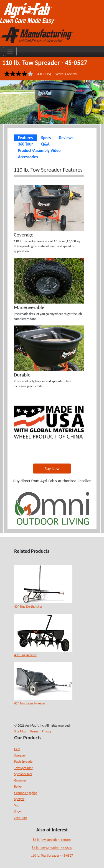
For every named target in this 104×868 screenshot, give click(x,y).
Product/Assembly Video (39, 151)
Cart (17, 749)
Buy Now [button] (52, 469)
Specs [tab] (46, 138)
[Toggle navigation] (10, 52)
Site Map (20, 731)
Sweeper (20, 755)
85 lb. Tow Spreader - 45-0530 (52, 848)
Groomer (20, 780)
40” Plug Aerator (25, 655)
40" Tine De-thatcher (28, 607)
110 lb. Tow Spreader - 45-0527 (52, 856)
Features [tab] (25, 138)
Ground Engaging (26, 793)
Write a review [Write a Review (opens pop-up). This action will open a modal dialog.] (66, 74)
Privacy (47, 731)
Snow (18, 811)
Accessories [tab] (28, 157)
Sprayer (19, 799)
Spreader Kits (23, 774)
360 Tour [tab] (26, 144)
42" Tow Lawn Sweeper (30, 703)
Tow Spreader (23, 768)
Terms (34, 731)
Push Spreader (24, 762)
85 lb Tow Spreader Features (52, 840)
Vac (17, 805)
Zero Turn (21, 818)
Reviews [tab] (66, 138)
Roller (18, 786)
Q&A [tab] (45, 144)
